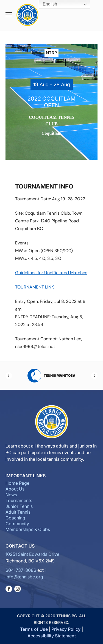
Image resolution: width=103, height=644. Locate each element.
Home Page (17, 483)
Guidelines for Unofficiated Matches (51, 273)
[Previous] (9, 376)
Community (17, 524)
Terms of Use (34, 629)
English (46, 4)
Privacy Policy (66, 629)
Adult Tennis (18, 512)
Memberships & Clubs (28, 529)
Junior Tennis (19, 506)
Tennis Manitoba (51, 376)
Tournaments (19, 500)
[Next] (94, 376)
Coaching (15, 518)
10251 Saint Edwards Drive (32, 554)
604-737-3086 (21, 570)
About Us (15, 489)
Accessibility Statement (52, 636)
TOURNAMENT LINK (34, 287)
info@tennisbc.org (24, 577)
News (11, 495)
